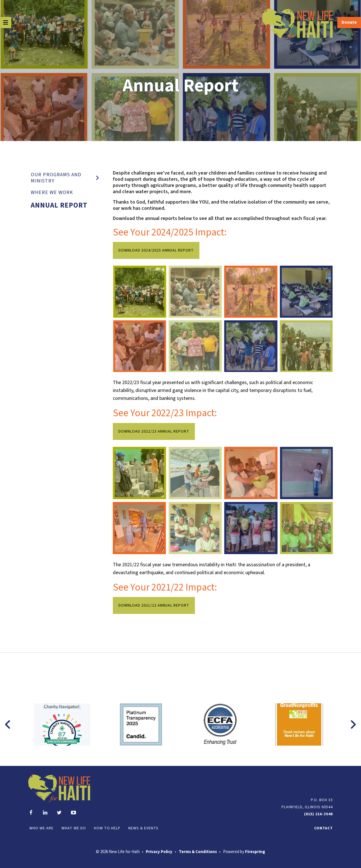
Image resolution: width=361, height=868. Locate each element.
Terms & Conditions (198, 852)
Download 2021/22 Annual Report (154, 605)
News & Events (143, 828)
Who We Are (41, 828)
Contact (323, 828)
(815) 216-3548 (318, 814)
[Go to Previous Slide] (8, 724)
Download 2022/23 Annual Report (154, 431)
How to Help (107, 828)
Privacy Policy (159, 852)
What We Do (74, 828)
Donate (349, 22)
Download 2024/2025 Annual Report (156, 250)
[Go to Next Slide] (353, 724)
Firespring (255, 852)
